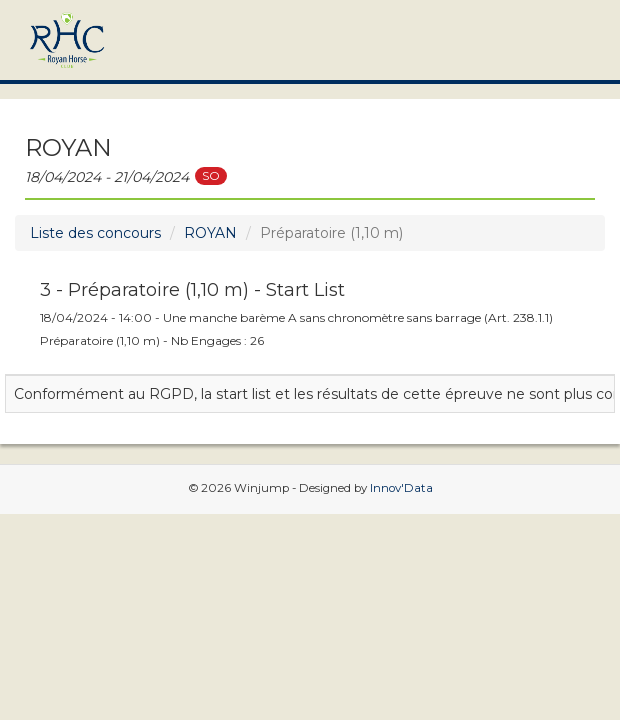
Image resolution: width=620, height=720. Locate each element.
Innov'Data (401, 488)
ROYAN (210, 233)
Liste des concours (95, 233)
